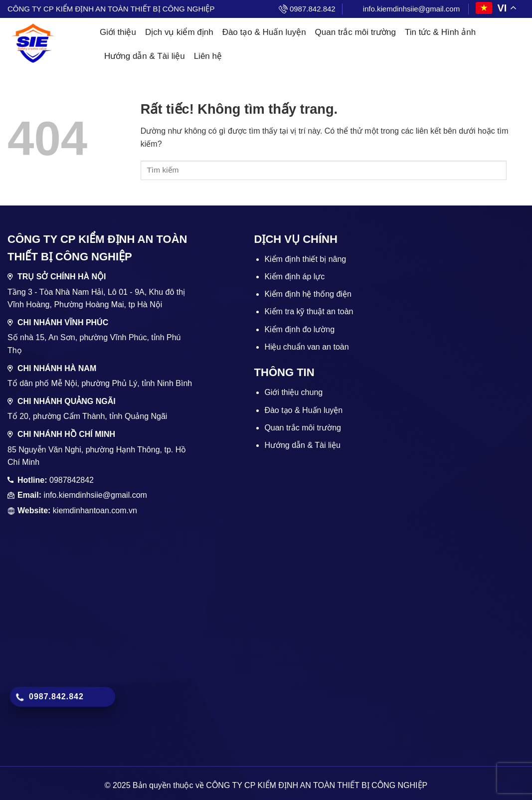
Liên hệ (208, 56)
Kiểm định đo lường (299, 329)
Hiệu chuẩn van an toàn (306, 347)
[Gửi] (516, 171)
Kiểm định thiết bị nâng (305, 259)
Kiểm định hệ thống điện (308, 294)
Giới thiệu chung (293, 392)
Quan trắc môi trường (355, 32)
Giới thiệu (118, 32)
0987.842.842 (313, 9)
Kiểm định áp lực (294, 277)
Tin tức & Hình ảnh (440, 32)
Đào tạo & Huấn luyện (264, 32)
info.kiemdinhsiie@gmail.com (411, 9)
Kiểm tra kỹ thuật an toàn (309, 311)
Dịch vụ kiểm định (179, 32)
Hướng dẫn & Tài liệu (145, 56)
